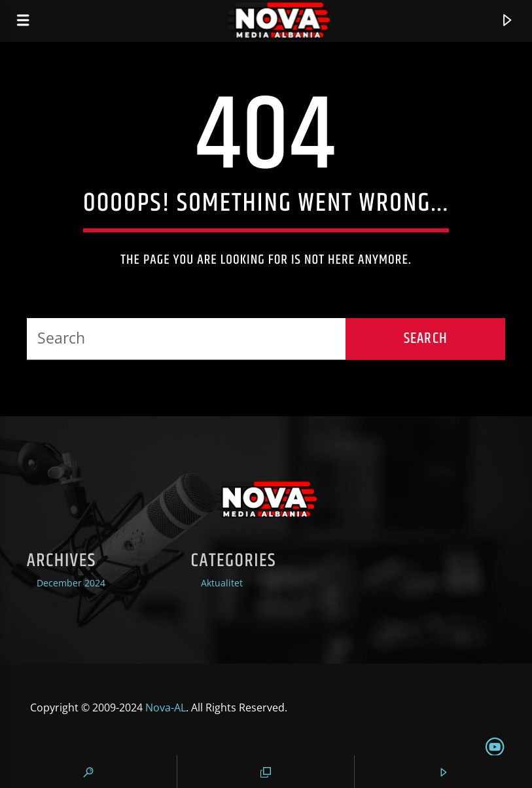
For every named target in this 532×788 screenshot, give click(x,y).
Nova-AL (166, 707)
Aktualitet (222, 583)
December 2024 (71, 583)
